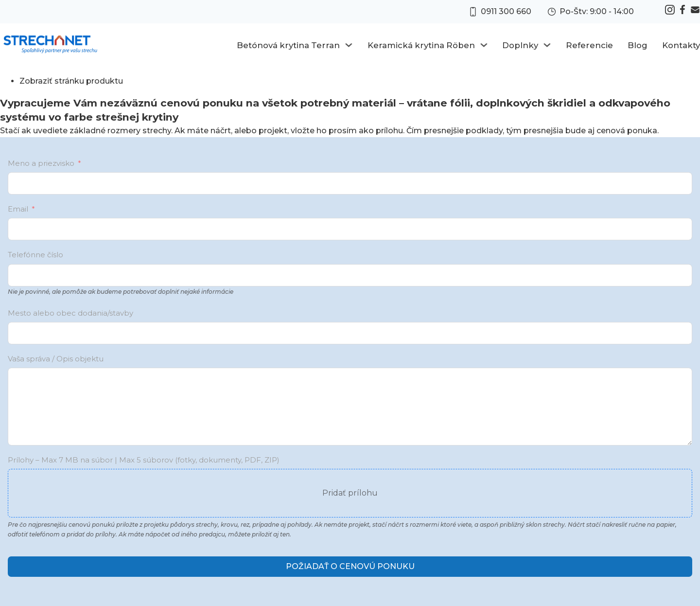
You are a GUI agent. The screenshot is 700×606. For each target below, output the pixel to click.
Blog (638, 45)
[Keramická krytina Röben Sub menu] (484, 45)
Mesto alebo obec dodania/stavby (70, 313)
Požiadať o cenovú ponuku (350, 566)
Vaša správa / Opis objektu (56, 359)
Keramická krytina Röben (421, 45)
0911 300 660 (506, 11)
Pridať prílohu (350, 493)
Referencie (589, 45)
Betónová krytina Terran (288, 45)
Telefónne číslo (35, 255)
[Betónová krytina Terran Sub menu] (349, 45)
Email (18, 209)
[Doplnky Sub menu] (547, 45)
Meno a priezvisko (41, 163)
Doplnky (520, 45)
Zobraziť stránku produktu (71, 81)
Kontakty (681, 45)
